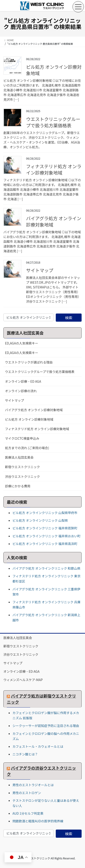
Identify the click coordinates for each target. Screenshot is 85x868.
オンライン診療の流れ (21, 391)
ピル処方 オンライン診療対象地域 (54, 70)
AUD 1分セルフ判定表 (28, 813)
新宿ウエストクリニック (22, 467)
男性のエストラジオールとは (33, 785)
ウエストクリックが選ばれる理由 (29, 362)
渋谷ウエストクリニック (22, 476)
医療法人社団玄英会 (19, 457)
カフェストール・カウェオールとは (38, 746)
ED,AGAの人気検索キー (22, 343)
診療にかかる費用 (18, 486)
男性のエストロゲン (27, 793)
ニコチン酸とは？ (25, 754)
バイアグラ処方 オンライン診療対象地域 (54, 221)
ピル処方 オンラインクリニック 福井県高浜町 (45, 544)
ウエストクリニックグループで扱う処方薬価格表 (53, 122)
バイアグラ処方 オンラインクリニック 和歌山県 (46, 568)
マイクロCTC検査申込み (22, 438)
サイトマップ (40, 270)
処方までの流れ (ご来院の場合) (27, 448)
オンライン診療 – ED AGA (23, 381)
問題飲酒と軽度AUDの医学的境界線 (38, 821)
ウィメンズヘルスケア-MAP (23, 680)
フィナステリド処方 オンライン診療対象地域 (54, 169)
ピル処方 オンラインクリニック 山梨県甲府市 (45, 513)
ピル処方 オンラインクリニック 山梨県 (40, 520)
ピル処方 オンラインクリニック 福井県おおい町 (46, 536)
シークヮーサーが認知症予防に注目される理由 (46, 726)
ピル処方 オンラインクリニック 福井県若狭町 (45, 528)
